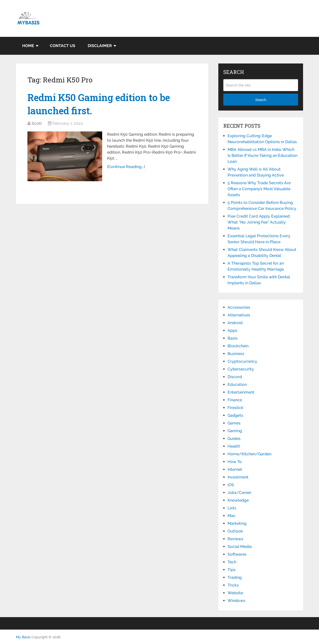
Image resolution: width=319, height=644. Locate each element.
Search (261, 100)
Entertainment (241, 392)
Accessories (239, 307)
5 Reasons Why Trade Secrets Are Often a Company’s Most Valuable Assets (259, 189)
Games (234, 423)
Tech (232, 562)
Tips (232, 570)
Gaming (235, 431)
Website (235, 593)
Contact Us (63, 46)
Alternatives (239, 315)
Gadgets (235, 415)
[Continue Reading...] (126, 167)
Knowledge (238, 500)
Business (236, 354)
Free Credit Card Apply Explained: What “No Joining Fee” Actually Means (259, 222)
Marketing (237, 523)
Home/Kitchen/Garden (249, 454)
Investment (238, 477)
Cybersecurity (241, 369)
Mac (232, 516)
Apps (232, 330)
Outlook (235, 531)
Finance (235, 400)
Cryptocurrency (242, 361)
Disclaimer (100, 46)
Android (235, 323)
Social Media (240, 547)
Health (234, 446)
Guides (234, 439)
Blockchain (238, 346)
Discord (235, 377)
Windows (236, 601)
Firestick (236, 408)
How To (235, 462)
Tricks (233, 585)
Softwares (237, 554)
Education (237, 384)
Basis (233, 338)
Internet (235, 469)
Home (28, 46)
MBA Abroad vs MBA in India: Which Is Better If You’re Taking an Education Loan (262, 155)
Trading (235, 577)
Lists (232, 508)
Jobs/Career (239, 493)
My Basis (23, 637)
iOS (231, 485)
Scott (37, 123)
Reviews (235, 539)
